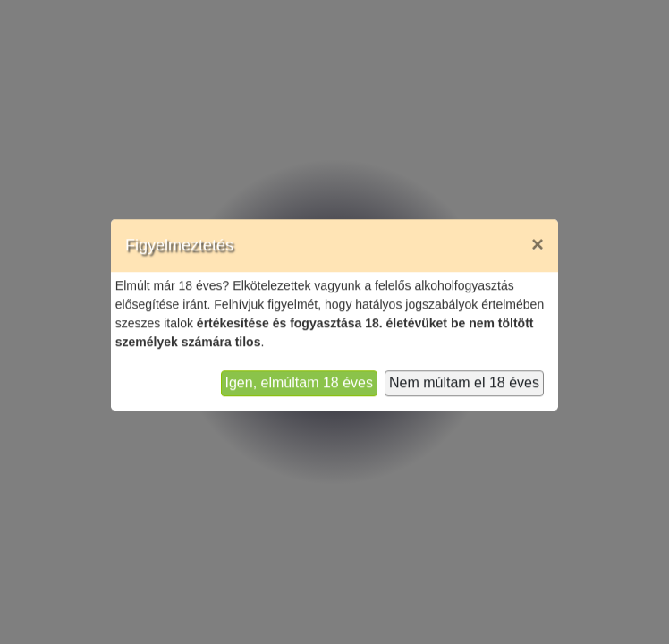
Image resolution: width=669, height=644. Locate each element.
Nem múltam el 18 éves (464, 370)
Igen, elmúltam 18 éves (299, 370)
